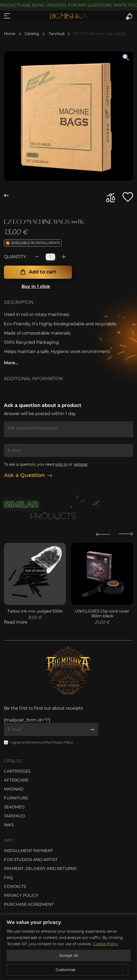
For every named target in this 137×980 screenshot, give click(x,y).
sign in (61, 464)
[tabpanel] (68, 116)
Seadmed (14, 807)
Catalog (32, 34)
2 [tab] (8, 195)
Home (10, 34)
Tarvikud (56, 34)
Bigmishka (68, 16)
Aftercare (16, 780)
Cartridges (17, 771)
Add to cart (43, 272)
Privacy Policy (62, 742)
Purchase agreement (29, 904)
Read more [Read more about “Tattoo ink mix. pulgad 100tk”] (16, 622)
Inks (9, 825)
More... (11, 363)
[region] (68, 947)
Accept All (69, 956)
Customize (66, 970)
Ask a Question (28, 475)
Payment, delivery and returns (40, 869)
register (81, 464)
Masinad (14, 789)
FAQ (8, 877)
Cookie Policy (106, 944)
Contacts (15, 886)
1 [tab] (5, 195)
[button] (128, 197)
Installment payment (28, 851)
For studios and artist (31, 860)
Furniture (16, 798)
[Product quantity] (50, 257)
